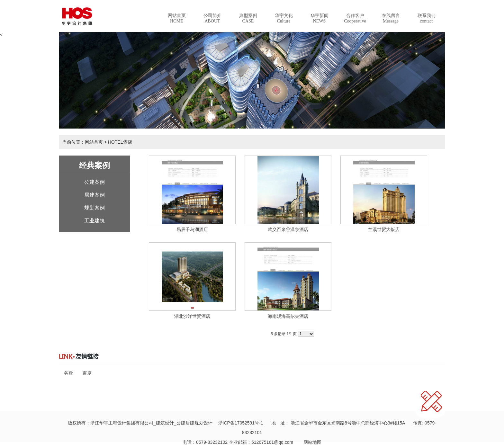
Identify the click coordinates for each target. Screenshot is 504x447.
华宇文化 (284, 18)
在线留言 (391, 18)
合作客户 (355, 18)
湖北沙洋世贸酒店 (192, 316)
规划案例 (94, 208)
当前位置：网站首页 (83, 142)
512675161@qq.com (272, 442)
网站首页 (177, 18)
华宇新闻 (319, 18)
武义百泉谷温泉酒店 (288, 229)
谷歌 (68, 373)
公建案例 (94, 182)
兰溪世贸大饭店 (384, 229)
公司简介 (212, 18)
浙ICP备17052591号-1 (241, 423)
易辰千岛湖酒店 (192, 229)
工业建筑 (94, 221)
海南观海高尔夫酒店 (288, 316)
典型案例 (248, 18)
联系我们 (427, 18)
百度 (87, 373)
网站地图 (310, 442)
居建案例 (94, 195)
